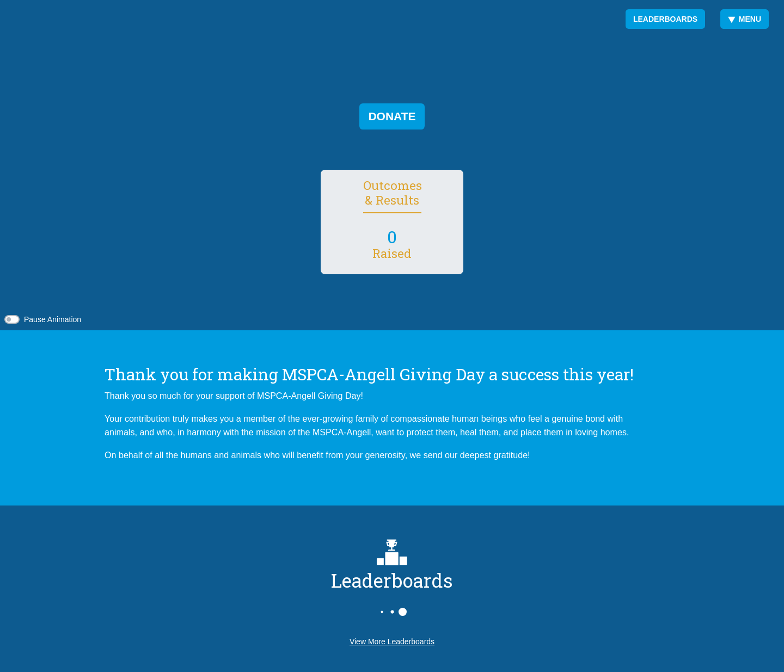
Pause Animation (53, 319)
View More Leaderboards (392, 642)
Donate (392, 116)
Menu (745, 19)
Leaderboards (665, 19)
